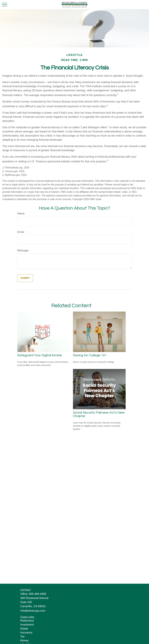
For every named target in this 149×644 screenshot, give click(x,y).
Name (21, 213)
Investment (27, 625)
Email (21, 232)
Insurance (26, 633)
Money (24, 640)
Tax (22, 637)
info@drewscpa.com (33, 611)
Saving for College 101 (90, 355)
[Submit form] (25, 278)
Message (23, 250)
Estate (24, 629)
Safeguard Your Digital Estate (40, 355)
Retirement (27, 621)
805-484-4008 (38, 594)
